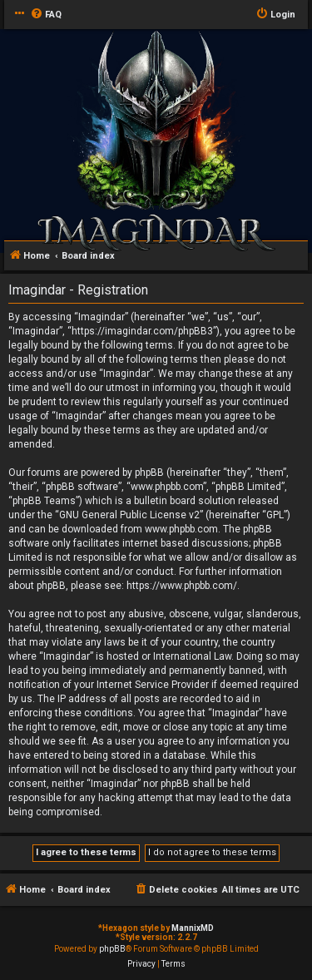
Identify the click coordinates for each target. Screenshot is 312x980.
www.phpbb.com (181, 529)
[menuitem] (46, 15)
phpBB (112, 949)
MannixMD (193, 928)
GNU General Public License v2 (129, 515)
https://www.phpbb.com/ (182, 586)
